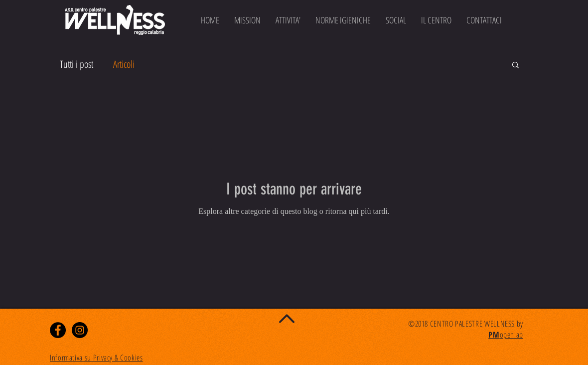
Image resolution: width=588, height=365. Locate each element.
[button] (515, 66)
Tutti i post (76, 64)
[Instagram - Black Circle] (80, 330)
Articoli (124, 64)
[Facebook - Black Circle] (58, 330)
